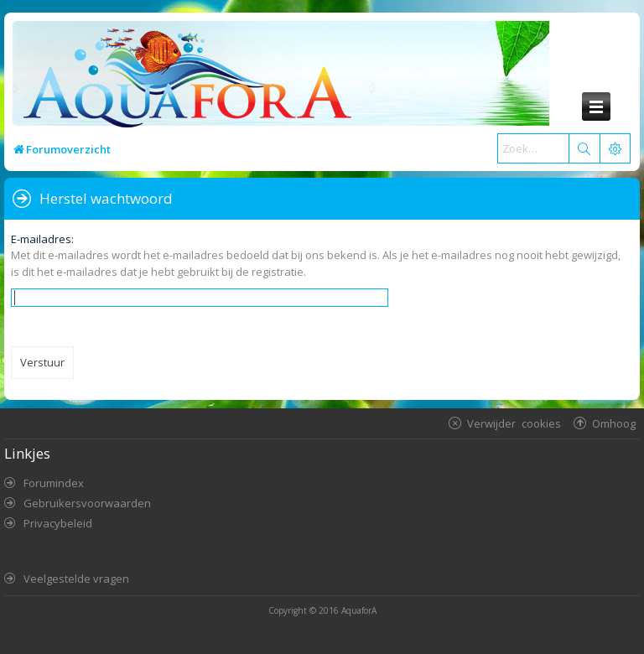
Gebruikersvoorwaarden (87, 503)
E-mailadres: (42, 239)
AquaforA (359, 610)
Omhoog (614, 423)
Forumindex (54, 483)
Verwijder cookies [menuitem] (514, 423)
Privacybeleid (58, 523)
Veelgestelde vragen (76, 579)
